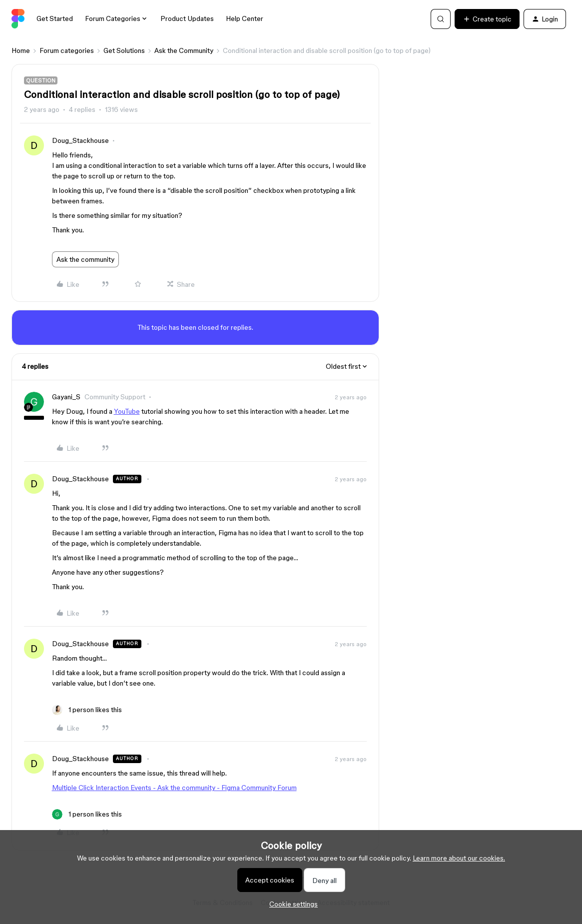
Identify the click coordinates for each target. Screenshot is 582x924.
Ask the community (85, 259)
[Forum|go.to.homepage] (18, 19)
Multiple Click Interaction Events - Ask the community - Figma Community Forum (174, 788)
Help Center (245, 18)
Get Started (55, 18)
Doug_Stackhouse (80, 140)
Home (21, 50)
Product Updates (187, 18)
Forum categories (67, 50)
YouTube (127, 411)
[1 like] (87, 710)
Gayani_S (66, 397)
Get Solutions (124, 50)
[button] (487, 19)
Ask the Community (184, 50)
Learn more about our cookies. (459, 858)
